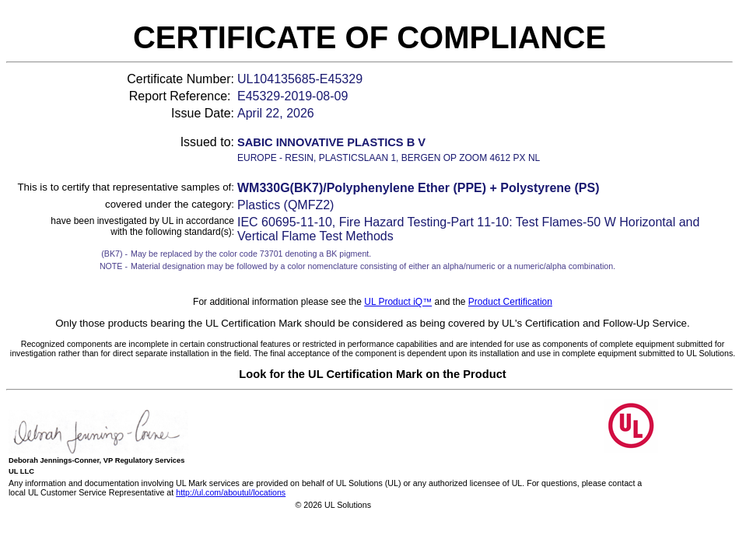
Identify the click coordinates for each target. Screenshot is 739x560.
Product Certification (510, 302)
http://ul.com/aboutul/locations (231, 492)
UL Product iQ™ (398, 302)
